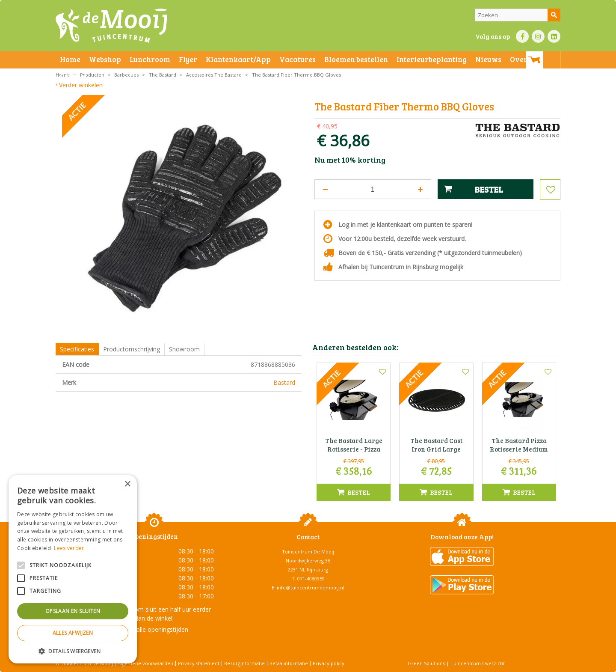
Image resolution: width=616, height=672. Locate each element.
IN (538, 36)
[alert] (73, 569)
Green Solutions (426, 663)
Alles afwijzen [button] (73, 633)
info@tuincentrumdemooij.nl (311, 587)
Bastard (284, 382)
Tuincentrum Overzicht (478, 663)
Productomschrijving (132, 349)
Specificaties (77, 349)
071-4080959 (311, 578)
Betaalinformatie (289, 663)
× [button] (127, 484)
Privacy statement (199, 663)
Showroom (184, 349)
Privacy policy (329, 663)
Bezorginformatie (244, 663)
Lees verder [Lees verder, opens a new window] (69, 548)
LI (554, 36)
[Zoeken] (518, 15)
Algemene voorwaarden (145, 663)
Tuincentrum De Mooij (308, 552)
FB (522, 36)
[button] (73, 651)
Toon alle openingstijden (154, 629)
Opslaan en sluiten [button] (73, 611)
